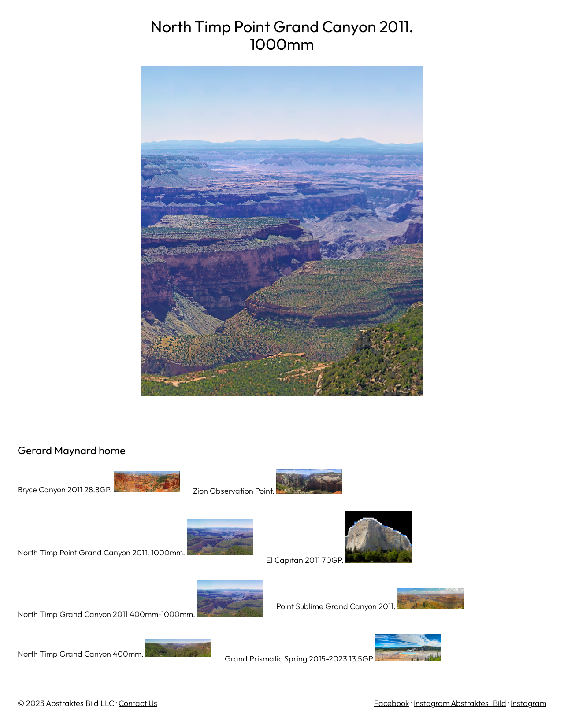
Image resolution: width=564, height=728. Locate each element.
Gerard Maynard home (72, 450)
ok (405, 703)
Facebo (388, 703)
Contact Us (138, 703)
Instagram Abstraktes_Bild (460, 703)
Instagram (529, 703)
